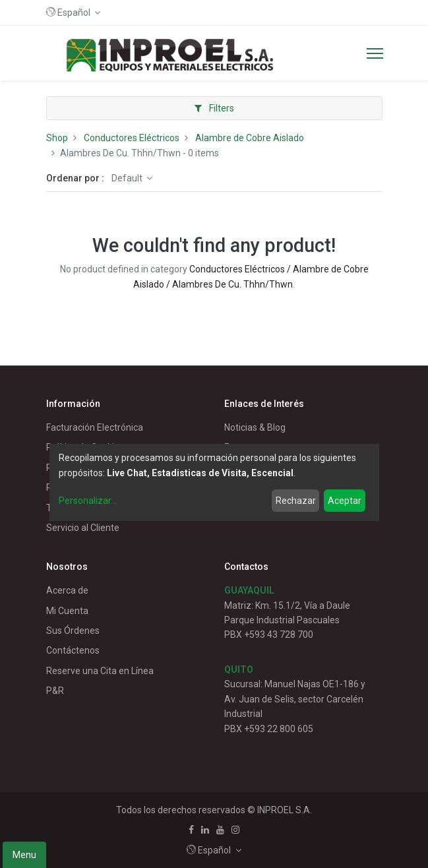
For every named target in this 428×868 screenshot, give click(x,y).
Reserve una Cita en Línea (100, 671)
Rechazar (296, 501)
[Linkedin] (205, 830)
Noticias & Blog (255, 427)
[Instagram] (235, 830)
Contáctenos (73, 650)
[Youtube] (220, 830)
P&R (55, 691)
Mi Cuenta (67, 611)
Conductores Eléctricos (132, 138)
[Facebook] (191, 830)
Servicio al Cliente (83, 528)
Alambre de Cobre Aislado (250, 138)
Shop (57, 138)
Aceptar (345, 501)
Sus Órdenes (73, 631)
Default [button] (128, 178)
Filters (214, 108)
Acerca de (67, 590)
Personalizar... (88, 501)
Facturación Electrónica (95, 427)
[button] (74, 13)
